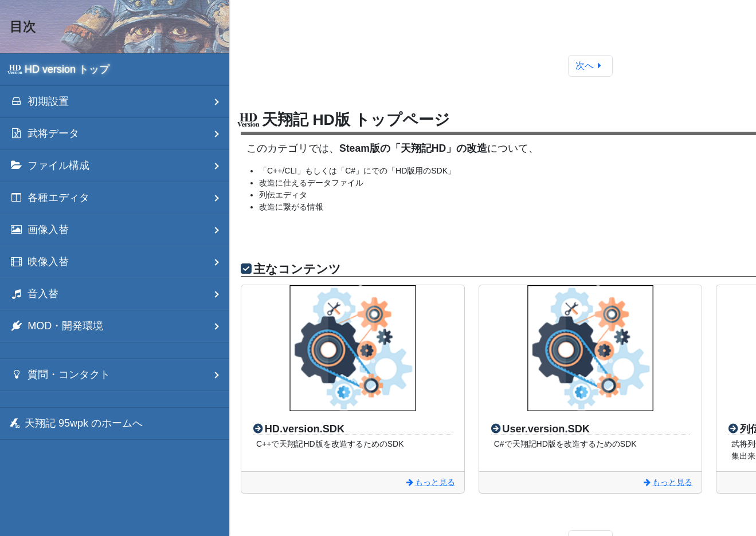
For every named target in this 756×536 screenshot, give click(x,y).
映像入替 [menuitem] (120, 262)
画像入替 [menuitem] (120, 230)
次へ (591, 66)
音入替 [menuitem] (120, 294)
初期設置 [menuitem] (120, 102)
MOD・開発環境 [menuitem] (120, 326)
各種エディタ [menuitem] (120, 198)
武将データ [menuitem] (120, 134)
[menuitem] (115, 70)
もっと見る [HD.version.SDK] (430, 482)
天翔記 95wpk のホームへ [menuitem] (76, 423)
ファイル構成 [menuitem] (120, 166)
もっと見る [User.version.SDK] (667, 482)
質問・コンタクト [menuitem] (120, 375)
